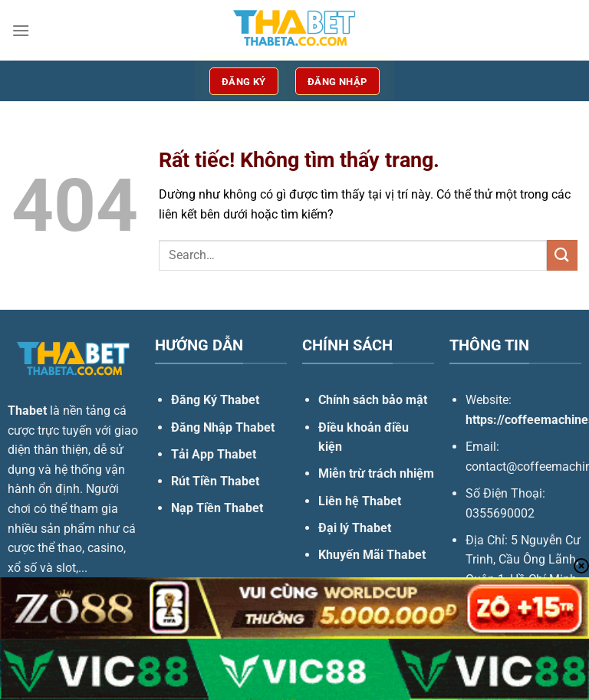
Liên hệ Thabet (360, 501)
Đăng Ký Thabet (215, 400)
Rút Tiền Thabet (215, 481)
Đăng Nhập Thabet (223, 427)
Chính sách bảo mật (373, 400)
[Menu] (21, 30)
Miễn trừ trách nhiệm (376, 473)
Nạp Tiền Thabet (217, 508)
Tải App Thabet (214, 454)
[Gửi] (562, 255)
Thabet (27, 411)
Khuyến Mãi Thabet (372, 555)
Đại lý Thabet (355, 528)
